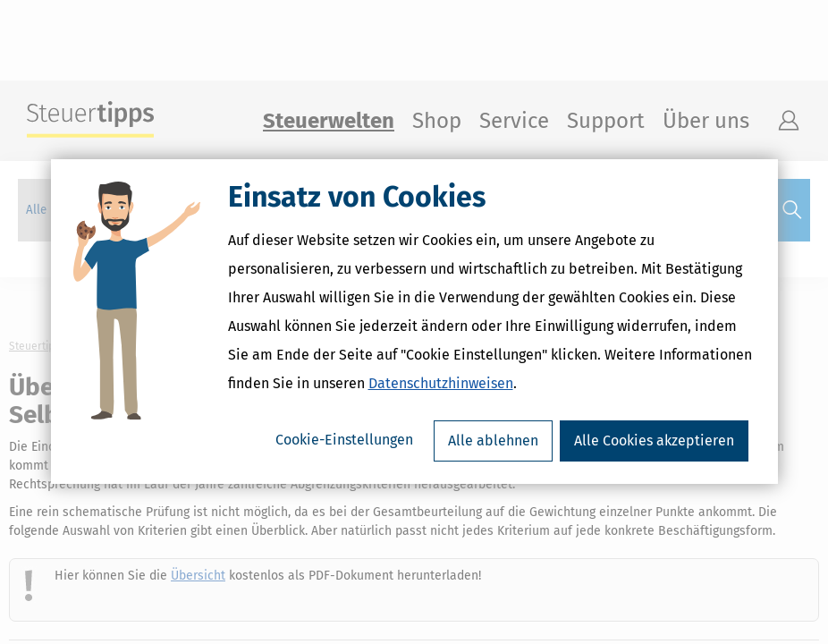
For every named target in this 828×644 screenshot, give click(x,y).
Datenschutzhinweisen (441, 384)
